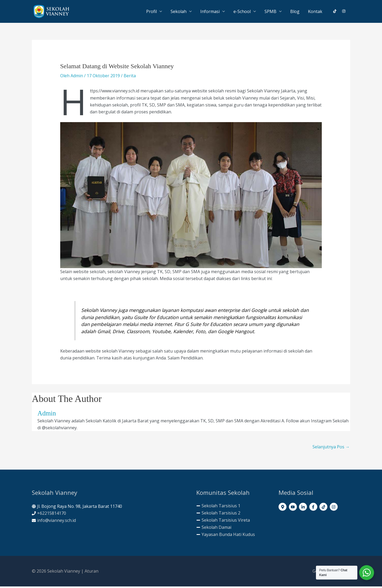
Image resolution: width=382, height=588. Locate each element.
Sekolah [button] (179, 12)
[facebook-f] (314, 508)
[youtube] (294, 508)
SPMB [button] (270, 12)
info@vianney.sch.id (57, 522)
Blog (295, 12)
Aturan (92, 573)
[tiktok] (337, 12)
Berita (130, 77)
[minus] (218, 507)
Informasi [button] (210, 12)
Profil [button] (151, 12)
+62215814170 (52, 515)
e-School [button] (242, 12)
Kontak (315, 12)
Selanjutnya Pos (331, 448)
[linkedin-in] (304, 508)
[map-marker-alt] (283, 508)
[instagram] (344, 12)
